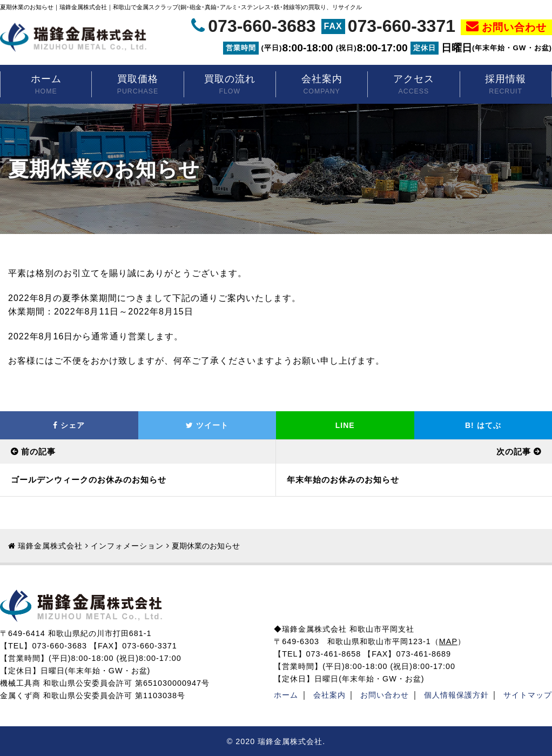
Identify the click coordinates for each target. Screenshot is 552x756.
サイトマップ (528, 695)
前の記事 (38, 451)
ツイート (207, 425)
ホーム (46, 85)
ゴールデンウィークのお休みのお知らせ (89, 480)
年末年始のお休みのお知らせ (343, 480)
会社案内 (322, 85)
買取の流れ (230, 85)
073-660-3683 (262, 26)
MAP (448, 641)
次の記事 (514, 451)
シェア (69, 425)
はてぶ (483, 425)
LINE (345, 425)
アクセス (413, 85)
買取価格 (137, 85)
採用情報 (506, 85)
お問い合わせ (514, 27)
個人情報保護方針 (456, 695)
